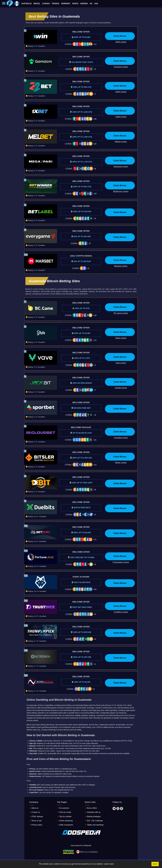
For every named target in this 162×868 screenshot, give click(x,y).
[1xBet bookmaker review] (119, 117)
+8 (95, 490)
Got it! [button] (155, 864)
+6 (95, 169)
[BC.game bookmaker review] (119, 313)
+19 (95, 315)
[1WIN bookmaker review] (119, 42)
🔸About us (34, 808)
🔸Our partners (64, 808)
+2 (95, 69)
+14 (95, 340)
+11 (95, 44)
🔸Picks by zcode (65, 813)
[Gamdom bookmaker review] (119, 67)
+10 (95, 589)
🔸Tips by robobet (65, 817)
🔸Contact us (35, 813)
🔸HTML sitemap (37, 817)
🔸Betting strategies (93, 817)
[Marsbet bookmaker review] (119, 266)
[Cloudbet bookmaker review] (119, 438)
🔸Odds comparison (66, 826)
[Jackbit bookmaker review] (119, 388)
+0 (90, 243)
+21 (95, 440)
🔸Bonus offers (91, 808)
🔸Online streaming (66, 821)
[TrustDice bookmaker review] (119, 612)
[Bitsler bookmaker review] (119, 463)
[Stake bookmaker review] (119, 338)
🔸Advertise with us (93, 813)
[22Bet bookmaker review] (119, 92)
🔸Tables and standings (95, 826)
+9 (95, 415)
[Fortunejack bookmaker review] (119, 562)
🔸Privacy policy (36, 826)
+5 (95, 218)
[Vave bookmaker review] (119, 363)
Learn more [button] (109, 864)
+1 (95, 365)
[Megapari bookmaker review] (119, 167)
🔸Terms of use (36, 821)
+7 (95, 94)
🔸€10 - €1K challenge (95, 821)
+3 (95, 639)
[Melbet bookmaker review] (119, 142)
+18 (95, 194)
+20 (95, 119)
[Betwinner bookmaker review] (119, 191)
